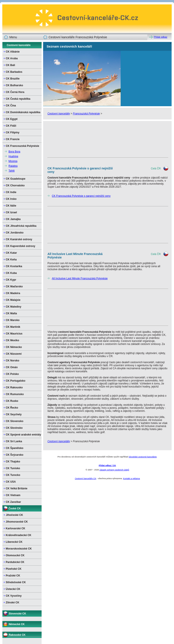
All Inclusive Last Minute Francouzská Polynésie (80, 278)
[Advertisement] (65, 139)
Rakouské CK (17, 635)
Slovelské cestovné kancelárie (143, 457)
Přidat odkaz (160, 37)
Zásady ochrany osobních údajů (114, 470)
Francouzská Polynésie (86, 114)
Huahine (13, 156)
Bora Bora (14, 152)
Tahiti (12, 171)
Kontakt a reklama (131, 478)
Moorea (13, 161)
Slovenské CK (17, 614)
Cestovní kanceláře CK (86, 478)
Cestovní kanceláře (19, 45)
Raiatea (13, 166)
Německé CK (17, 624)
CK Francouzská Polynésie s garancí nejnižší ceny (81, 196)
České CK (15, 508)
